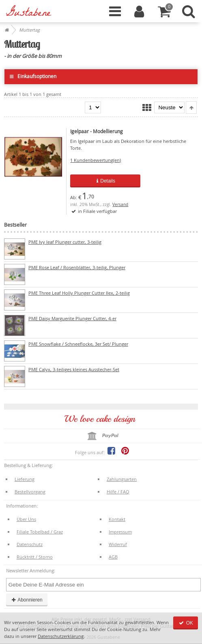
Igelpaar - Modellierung (97, 131)
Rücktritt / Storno (35, 557)
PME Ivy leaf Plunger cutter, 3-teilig (65, 242)
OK (186, 623)
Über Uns (26, 519)
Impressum (120, 532)
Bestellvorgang (30, 492)
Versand (120, 205)
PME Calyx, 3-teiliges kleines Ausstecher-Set (74, 369)
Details (105, 181)
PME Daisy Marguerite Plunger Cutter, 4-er (72, 318)
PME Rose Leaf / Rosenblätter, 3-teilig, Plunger (77, 267)
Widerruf (118, 544)
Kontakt (117, 519)
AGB (113, 557)
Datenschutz (30, 544)
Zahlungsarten (122, 479)
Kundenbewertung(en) (96, 160)
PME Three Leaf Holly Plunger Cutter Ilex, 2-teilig (79, 293)
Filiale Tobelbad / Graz (40, 532)
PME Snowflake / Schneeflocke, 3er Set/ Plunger (78, 344)
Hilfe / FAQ (118, 492)
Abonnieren (27, 600)
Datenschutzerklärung (61, 636)
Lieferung (25, 479)
